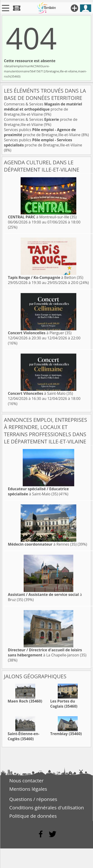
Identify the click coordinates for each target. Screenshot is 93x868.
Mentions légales (28, 789)
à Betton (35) (46, 277)
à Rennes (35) (42, 544)
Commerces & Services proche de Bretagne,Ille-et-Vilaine (43, 109)
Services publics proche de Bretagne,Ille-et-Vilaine (43, 132)
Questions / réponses (33, 799)
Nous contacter (26, 780)
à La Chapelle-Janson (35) (47, 652)
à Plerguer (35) (40, 333)
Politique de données (33, 816)
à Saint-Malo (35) (40, 393)
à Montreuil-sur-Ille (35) (42, 217)
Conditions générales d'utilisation (47, 807)
